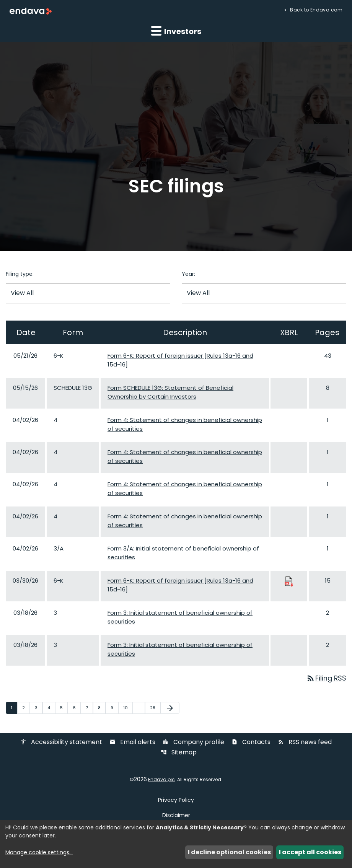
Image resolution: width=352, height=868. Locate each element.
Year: (188, 274)
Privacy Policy (176, 800)
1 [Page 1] (14, 708)
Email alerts (132, 743)
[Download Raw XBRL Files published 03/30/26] (289, 581)
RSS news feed (305, 743)
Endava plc (161, 780)
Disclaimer (176, 816)
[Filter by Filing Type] (88, 293)
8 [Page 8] (102, 708)
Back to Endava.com (316, 9)
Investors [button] (176, 31)
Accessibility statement (61, 743)
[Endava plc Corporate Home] (31, 11)
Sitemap (179, 753)
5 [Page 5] (64, 708)
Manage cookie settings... (39, 852)
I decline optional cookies (229, 852)
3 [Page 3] (38, 708)
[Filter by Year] (264, 293)
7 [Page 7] (89, 708)
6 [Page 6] (77, 708)
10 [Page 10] (128, 708)
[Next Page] (170, 708)
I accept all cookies (310, 852)
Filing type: (20, 274)
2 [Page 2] (26, 708)
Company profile (193, 743)
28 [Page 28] (155, 708)
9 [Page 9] (114, 708)
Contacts (251, 743)
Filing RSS (326, 678)
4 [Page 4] (51, 708)
